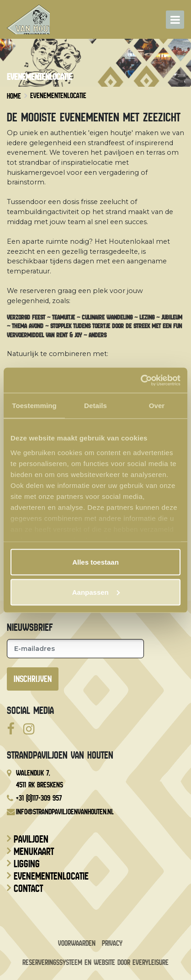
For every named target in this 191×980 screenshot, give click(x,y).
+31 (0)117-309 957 (39, 798)
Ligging (27, 864)
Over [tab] (157, 406)
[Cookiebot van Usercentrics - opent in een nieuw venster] (141, 380)
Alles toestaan (95, 562)
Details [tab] (95, 406)
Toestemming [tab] (34, 406)
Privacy (112, 943)
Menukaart (34, 852)
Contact (28, 889)
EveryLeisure (151, 962)
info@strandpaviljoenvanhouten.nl (65, 812)
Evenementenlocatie (51, 876)
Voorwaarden (77, 943)
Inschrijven (33, 679)
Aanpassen (96, 592)
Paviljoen (31, 839)
